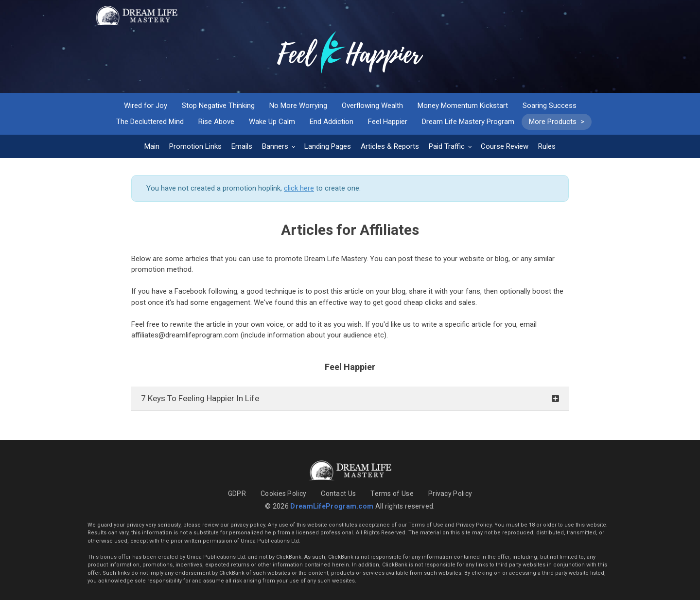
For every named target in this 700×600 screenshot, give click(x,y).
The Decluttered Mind (150, 122)
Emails (242, 146)
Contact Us (338, 494)
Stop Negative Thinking (218, 106)
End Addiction (332, 122)
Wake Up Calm (272, 122)
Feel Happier (388, 122)
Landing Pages (328, 146)
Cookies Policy (283, 494)
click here (299, 188)
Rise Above (216, 122)
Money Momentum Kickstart (463, 106)
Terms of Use (392, 494)
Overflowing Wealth (372, 106)
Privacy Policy (450, 494)
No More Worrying (298, 106)
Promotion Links (195, 146)
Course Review (505, 146)
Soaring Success (550, 106)
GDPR (237, 494)
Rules (547, 146)
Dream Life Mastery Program (468, 122)
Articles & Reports (390, 146)
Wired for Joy (146, 106)
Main (152, 146)
